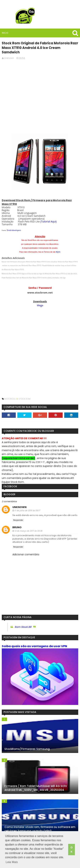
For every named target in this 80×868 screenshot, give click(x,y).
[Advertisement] (40, 90)
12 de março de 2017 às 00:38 (28, 526)
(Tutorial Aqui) (48, 217)
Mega (40, 301)
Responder (18, 515)
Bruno (17, 523)
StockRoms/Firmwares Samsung (27, 744)
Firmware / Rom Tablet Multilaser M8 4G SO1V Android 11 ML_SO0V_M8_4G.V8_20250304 (35, 783)
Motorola (10, 394)
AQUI (58, 247)
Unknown (19, 502)
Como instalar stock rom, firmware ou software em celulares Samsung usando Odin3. (40, 824)
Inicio (5, 33)
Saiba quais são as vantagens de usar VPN (34, 641)
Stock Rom (24, 394)
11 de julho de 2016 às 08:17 (27, 506)
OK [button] (71, 850)
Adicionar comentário (26, 550)
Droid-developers (14, 226)
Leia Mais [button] (12, 862)
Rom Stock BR (23, 622)
